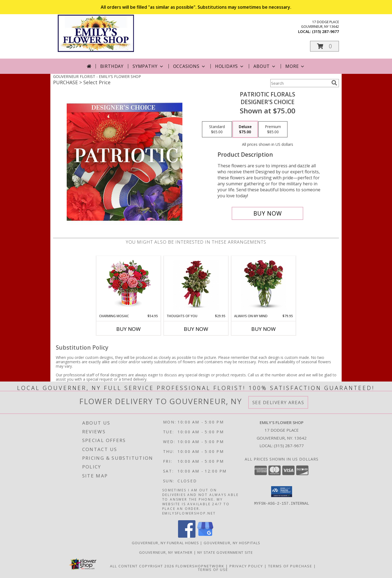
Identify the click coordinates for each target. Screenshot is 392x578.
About (265, 66)
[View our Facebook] (187, 536)
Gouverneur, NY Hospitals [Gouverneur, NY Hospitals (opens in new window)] (232, 543)
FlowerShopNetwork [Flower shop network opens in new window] (200, 566)
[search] (334, 83)
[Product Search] (300, 83)
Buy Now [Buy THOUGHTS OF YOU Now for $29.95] (196, 329)
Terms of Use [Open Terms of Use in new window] (213, 570)
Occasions (190, 66)
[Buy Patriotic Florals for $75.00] (267, 213)
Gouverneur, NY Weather (166, 552)
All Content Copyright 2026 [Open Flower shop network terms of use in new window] (142, 566)
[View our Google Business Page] (205, 536)
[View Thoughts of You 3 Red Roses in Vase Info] (196, 285)
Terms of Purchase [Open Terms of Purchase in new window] (290, 566)
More (295, 66)
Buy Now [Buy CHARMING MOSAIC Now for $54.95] (128, 329)
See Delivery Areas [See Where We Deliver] (278, 402)
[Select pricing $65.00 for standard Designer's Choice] (217, 129)
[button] (324, 46)
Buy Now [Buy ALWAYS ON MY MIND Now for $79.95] (264, 329)
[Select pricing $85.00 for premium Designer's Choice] (273, 129)
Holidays (230, 66)
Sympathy (148, 66)
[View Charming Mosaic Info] (129, 285)
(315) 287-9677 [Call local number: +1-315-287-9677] (325, 31)
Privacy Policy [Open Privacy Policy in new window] (246, 566)
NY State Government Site (225, 552)
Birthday (112, 66)
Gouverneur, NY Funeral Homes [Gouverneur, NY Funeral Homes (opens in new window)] (165, 543)
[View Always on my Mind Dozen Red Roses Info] (264, 285)
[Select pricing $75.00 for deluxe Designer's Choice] (245, 129)
